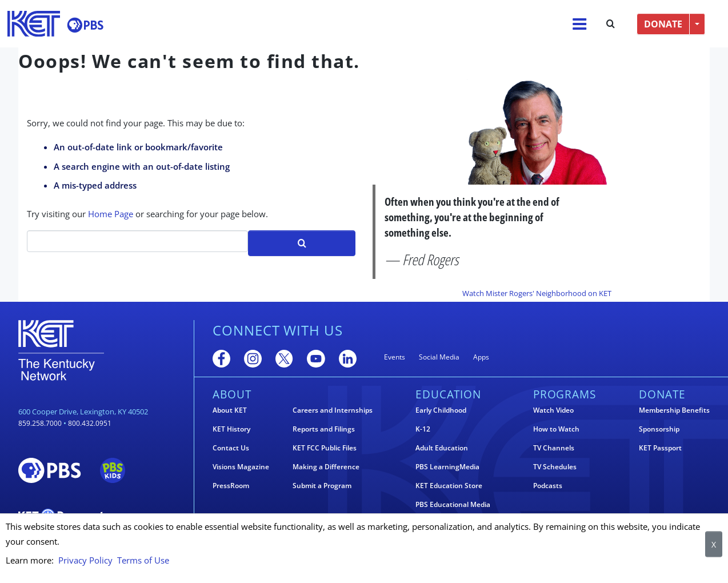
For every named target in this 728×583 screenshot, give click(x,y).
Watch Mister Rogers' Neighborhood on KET (537, 293)
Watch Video (553, 410)
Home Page (111, 214)
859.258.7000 (40, 423)
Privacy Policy (85, 560)
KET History (231, 429)
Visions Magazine (241, 467)
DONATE (663, 24)
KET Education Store (449, 486)
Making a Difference (326, 467)
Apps (481, 357)
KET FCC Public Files (325, 448)
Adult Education (442, 448)
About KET (230, 410)
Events (395, 357)
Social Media (439, 357)
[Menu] (579, 24)
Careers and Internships (333, 410)
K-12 (423, 429)
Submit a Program (322, 486)
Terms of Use (143, 560)
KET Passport (660, 448)
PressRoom (231, 486)
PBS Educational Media (453, 505)
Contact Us (231, 448)
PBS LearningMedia (447, 467)
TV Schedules (555, 467)
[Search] (137, 241)
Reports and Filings (324, 429)
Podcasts (548, 486)
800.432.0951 (90, 423)
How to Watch (556, 429)
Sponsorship (659, 429)
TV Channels (554, 448)
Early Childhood (441, 410)
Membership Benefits (674, 410)
